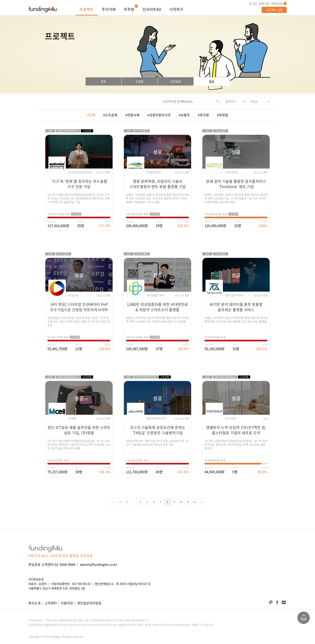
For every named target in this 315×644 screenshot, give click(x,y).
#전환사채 (132, 115)
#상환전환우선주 (159, 115)
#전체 (91, 115)
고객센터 (51, 603)
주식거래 (109, 10)
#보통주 (184, 115)
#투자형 (203, 115)
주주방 (129, 10)
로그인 (253, 3)
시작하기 (176, 10)
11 (188, 502)
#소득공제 (110, 115)
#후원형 (223, 115)
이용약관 (67, 603)
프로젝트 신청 (274, 10)
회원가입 (264, 3)
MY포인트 (277, 3)
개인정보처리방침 (89, 603)
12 (195, 502)
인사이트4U (152, 10)
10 (181, 502)
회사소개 (34, 603)
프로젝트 (87, 10)
